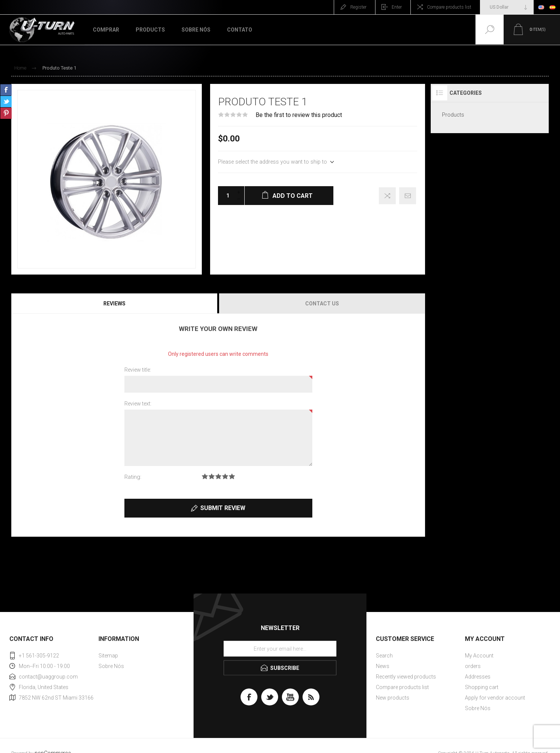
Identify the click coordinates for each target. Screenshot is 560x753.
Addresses (478, 677)
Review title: (138, 370)
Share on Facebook (6, 90)
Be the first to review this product (299, 115)
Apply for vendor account (495, 698)
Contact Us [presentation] (322, 304)
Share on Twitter (6, 102)
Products (453, 115)
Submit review (223, 508)
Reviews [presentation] (114, 304)
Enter (397, 7)
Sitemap (108, 656)
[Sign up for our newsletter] (280, 648)
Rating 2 (212, 476)
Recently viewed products (406, 677)
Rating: (133, 477)
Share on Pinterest (6, 113)
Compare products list (449, 7)
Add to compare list (387, 196)
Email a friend (408, 196)
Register (358, 7)
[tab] (115, 304)
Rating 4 (225, 476)
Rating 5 (232, 476)
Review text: (138, 404)
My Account (479, 656)
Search (384, 656)
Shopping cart (482, 687)
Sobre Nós (111, 666)
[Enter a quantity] (226, 196)
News (383, 666)
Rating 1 (205, 476)
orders (473, 666)
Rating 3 (218, 476)
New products (393, 698)
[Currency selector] (507, 7)
